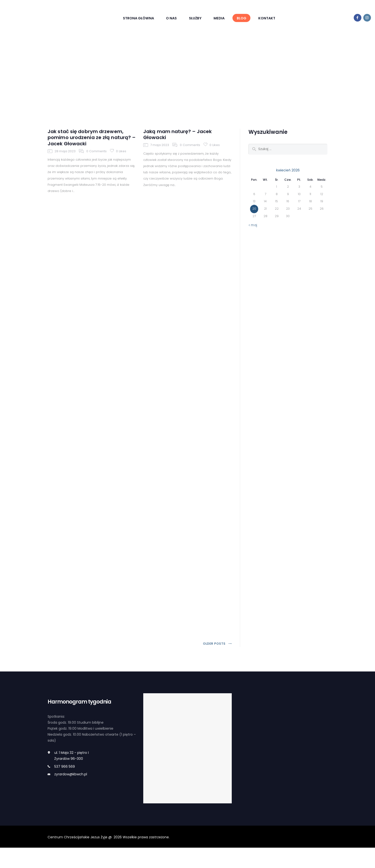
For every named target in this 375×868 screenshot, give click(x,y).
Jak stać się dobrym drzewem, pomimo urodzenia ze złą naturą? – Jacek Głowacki (91, 143)
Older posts (214, 664)
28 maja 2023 (65, 159)
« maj (253, 229)
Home (173, 79)
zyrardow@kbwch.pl (71, 795)
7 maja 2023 (160, 151)
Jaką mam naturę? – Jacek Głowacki (183, 139)
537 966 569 (65, 787)
